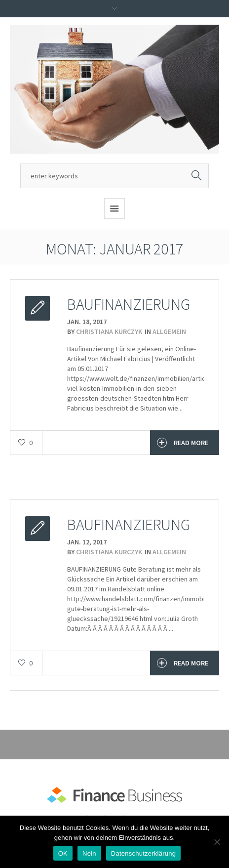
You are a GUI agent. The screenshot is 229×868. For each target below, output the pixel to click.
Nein (89, 853)
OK (63, 853)
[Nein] (217, 842)
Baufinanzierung (129, 304)
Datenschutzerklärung (143, 853)
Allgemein (169, 331)
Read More (183, 443)
